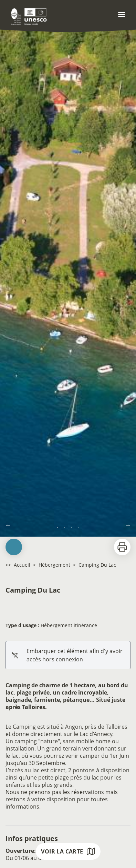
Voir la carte (68, 851)
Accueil (22, 565)
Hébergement (54, 565)
